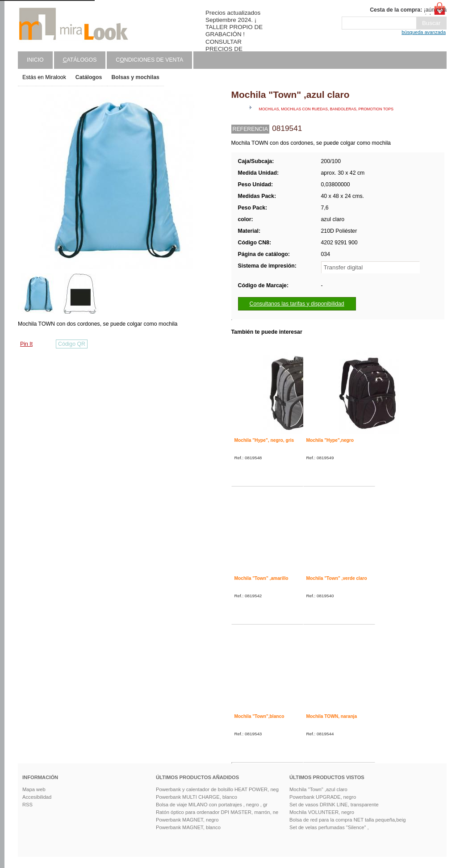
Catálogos (89, 77)
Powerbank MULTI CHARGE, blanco (197, 797)
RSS (27, 805)
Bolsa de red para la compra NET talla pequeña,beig (347, 820)
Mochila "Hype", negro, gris (264, 440)
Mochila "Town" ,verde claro (337, 578)
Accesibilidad (37, 797)
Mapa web (34, 789)
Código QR (72, 344)
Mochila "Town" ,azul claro (318, 789)
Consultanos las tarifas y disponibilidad (297, 304)
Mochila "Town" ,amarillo (261, 578)
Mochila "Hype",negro (330, 440)
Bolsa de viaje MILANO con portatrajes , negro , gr (212, 805)
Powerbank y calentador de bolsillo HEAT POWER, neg (217, 789)
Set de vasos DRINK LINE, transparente (334, 805)
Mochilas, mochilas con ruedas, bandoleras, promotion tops (326, 109)
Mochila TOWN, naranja (332, 716)
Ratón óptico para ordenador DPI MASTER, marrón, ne (217, 812)
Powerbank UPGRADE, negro (323, 797)
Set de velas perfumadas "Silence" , (329, 827)
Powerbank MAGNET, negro (187, 820)
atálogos (80, 60)
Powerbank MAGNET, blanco (188, 827)
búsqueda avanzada (424, 32)
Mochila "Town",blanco (259, 716)
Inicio (35, 60)
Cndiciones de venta (149, 60)
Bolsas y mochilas (135, 77)
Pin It (26, 344)
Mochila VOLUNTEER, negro (322, 812)
